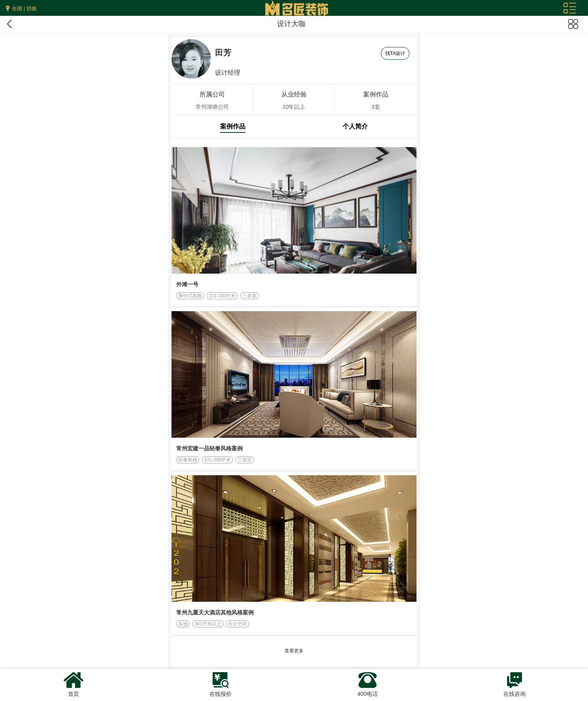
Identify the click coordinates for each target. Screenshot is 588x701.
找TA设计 (395, 53)
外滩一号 (187, 284)
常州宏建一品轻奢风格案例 (209, 448)
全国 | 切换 (24, 9)
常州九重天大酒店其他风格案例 (215, 612)
